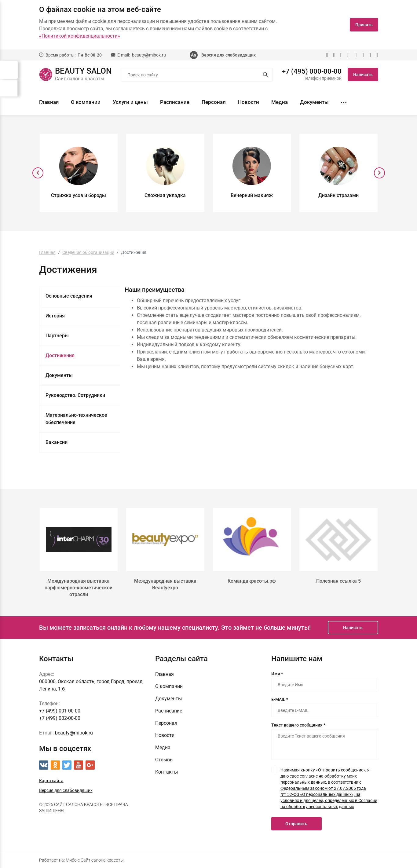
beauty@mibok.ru (149, 55)
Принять (364, 25)
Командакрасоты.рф (252, 581)
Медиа (280, 102)
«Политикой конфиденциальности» (80, 36)
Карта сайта (51, 781)
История (55, 316)
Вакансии (57, 442)
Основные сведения (69, 296)
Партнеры (57, 336)
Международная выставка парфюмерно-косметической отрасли (79, 588)
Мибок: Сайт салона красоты (95, 860)
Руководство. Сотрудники (75, 395)
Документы (314, 102)
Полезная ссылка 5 (338, 581)
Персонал (214, 102)
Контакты (166, 772)
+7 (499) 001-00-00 (60, 711)
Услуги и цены (130, 102)
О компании (86, 102)
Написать (363, 75)
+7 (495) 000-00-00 (312, 71)
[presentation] (38, 173)
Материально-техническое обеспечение (76, 419)
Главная (49, 102)
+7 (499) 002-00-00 (60, 718)
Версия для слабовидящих (229, 55)
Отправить (296, 824)
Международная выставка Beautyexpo (165, 584)
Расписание (175, 102)
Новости (249, 102)
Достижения (60, 355)
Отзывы (164, 760)
